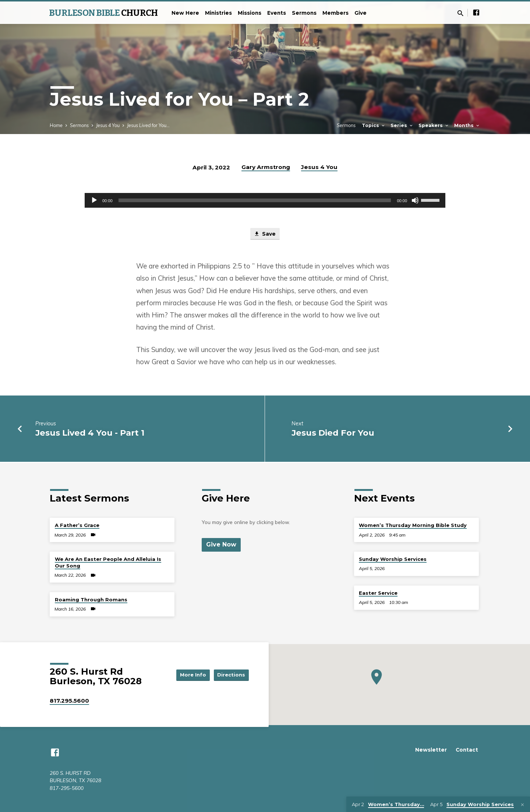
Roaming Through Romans (91, 600)
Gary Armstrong (266, 167)
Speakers (434, 125)
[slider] (255, 200)
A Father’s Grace (77, 525)
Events (277, 13)
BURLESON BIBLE (103, 13)
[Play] (94, 200)
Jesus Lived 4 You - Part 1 (90, 433)
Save (265, 235)
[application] (265, 200)
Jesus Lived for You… (148, 125)
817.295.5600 (69, 701)
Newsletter (431, 750)
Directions (230, 675)
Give (361, 13)
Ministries (218, 13)
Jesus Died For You (333, 433)
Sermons (304, 13)
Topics (374, 125)
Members (335, 13)
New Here (185, 13)
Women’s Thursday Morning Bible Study (413, 525)
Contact (467, 750)
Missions (250, 13)
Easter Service (378, 593)
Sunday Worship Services (393, 559)
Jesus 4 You (108, 125)
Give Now (222, 545)
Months (467, 125)
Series (402, 125)
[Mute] (415, 200)
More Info (189, 675)
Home (56, 125)
